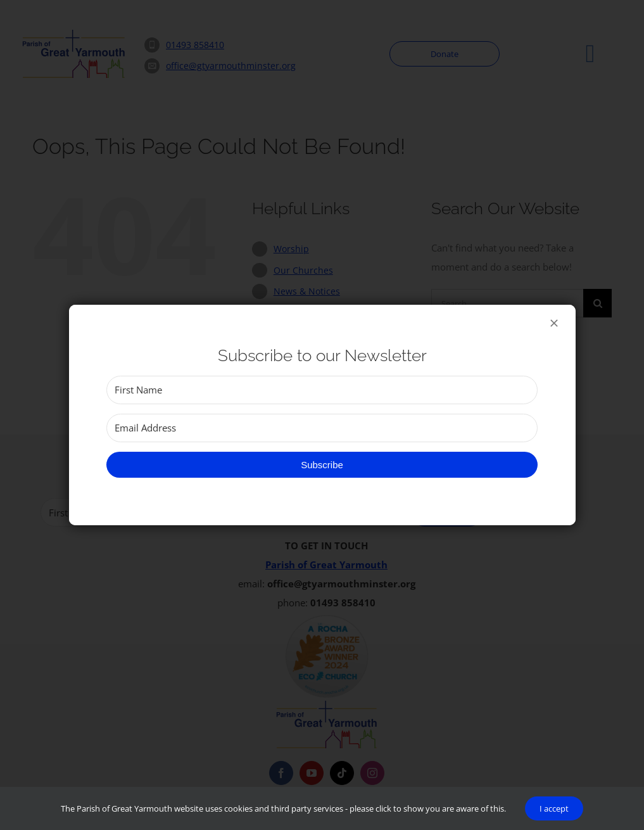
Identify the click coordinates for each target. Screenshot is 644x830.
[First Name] (322, 390)
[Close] (554, 323)
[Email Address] (322, 428)
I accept (554, 808)
